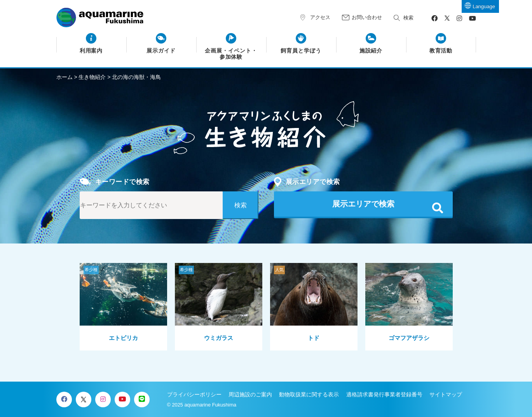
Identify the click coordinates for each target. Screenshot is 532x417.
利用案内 (91, 51)
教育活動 (441, 51)
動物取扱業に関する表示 (309, 394)
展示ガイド (161, 51)
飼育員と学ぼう (301, 51)
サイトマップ (446, 394)
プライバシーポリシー (194, 394)
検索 (408, 18)
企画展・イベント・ (231, 54)
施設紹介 (371, 51)
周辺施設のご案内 (250, 394)
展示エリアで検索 (363, 204)
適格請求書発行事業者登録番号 (384, 394)
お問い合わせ (367, 17)
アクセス (320, 17)
